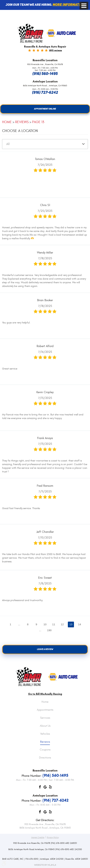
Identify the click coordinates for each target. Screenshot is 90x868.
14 (82, 625)
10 (45, 625)
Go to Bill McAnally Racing (45, 694)
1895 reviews (55, 50)
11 (54, 625)
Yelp (50, 788)
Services (45, 718)
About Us (45, 726)
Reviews (22, 122)
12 (64, 625)
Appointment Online (45, 109)
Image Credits (38, 837)
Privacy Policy (53, 837)
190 (50, 631)
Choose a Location (20, 131)
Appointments (45, 710)
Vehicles (45, 734)
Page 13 (38, 122)
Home (7, 122)
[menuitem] (45, 705)
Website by (45, 865)
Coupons (45, 750)
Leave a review (45, 651)
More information (69, 5)
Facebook (40, 788)
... (17, 625)
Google (45, 788)
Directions (45, 758)
